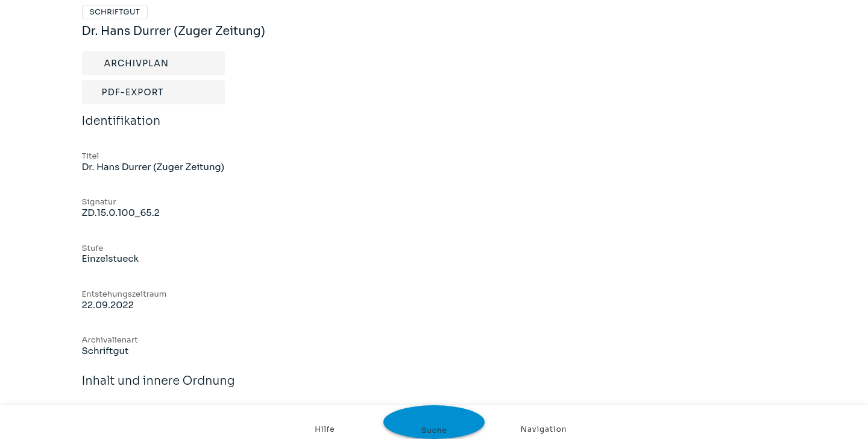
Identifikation (121, 129)
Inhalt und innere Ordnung (159, 389)
